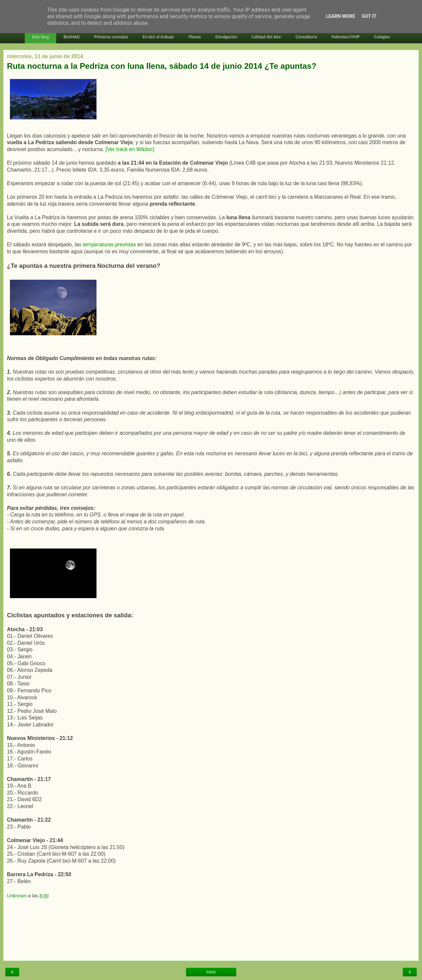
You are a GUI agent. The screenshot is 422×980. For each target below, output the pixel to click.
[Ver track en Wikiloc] (130, 149)
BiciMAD (72, 37)
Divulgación (226, 37)
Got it (369, 16)
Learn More (340, 16)
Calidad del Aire (266, 37)
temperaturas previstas (110, 245)
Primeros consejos (111, 37)
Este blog (40, 37)
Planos (194, 37)
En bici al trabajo (158, 37)
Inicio (211, 972)
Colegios (382, 37)
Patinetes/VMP (345, 37)
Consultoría (306, 37)
